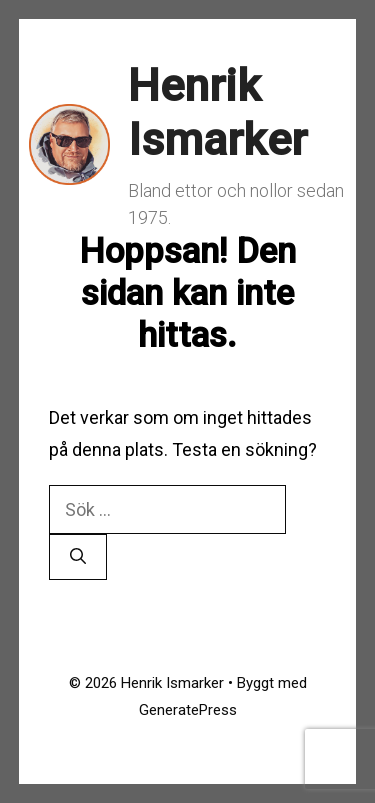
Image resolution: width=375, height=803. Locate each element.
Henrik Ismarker (217, 112)
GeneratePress (188, 710)
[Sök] (78, 557)
